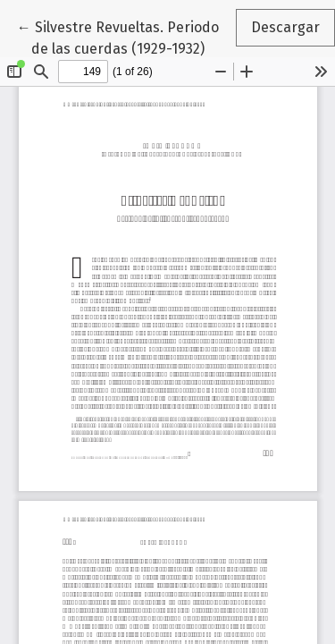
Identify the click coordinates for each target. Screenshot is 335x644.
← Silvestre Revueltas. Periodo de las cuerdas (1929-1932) (126, 37)
